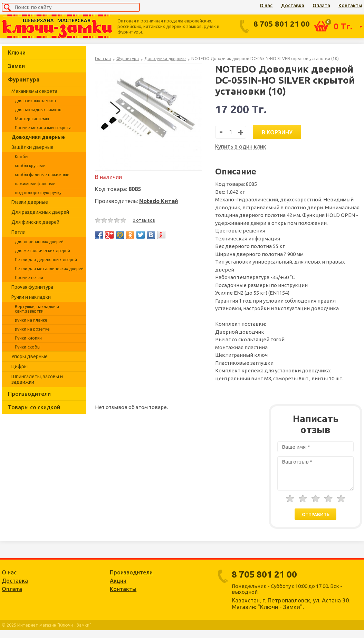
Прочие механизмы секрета (43, 128)
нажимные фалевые (35, 184)
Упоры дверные (30, 356)
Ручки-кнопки (28, 338)
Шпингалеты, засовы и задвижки (37, 379)
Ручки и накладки (31, 297)
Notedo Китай (159, 201)
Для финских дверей (35, 222)
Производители (29, 394)
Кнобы (22, 157)
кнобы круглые (30, 166)
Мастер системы (32, 119)
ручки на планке (31, 320)
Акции (118, 581)
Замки (16, 66)
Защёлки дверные (32, 147)
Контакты (350, 6)
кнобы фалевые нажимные (42, 175)
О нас (266, 6)
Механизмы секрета (34, 91)
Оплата (321, 6)
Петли (18, 232)
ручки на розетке (32, 329)
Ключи (17, 53)
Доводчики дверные (38, 137)
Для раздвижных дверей (40, 212)
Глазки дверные (30, 202)
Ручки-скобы (28, 347)
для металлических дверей (42, 251)
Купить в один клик (241, 146)
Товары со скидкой (34, 407)
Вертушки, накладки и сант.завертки (37, 309)
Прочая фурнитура (32, 287)
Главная (103, 59)
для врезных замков (35, 101)
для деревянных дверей (39, 242)
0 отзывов (144, 220)
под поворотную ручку (38, 193)
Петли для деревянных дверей (46, 260)
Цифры (20, 366)
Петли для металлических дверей (49, 269)
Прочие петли (29, 278)
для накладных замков (38, 110)
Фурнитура (24, 79)
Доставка (293, 6)
